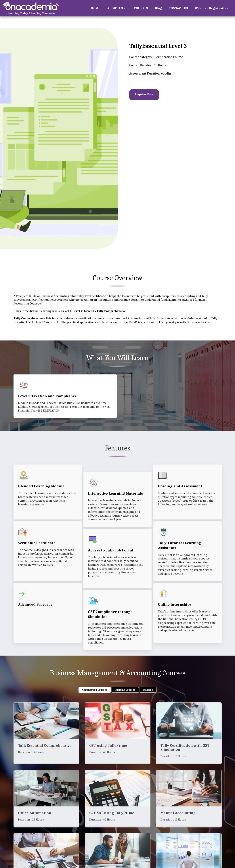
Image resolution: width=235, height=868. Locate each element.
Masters (148, 697)
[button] (117, 8)
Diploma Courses (125, 697)
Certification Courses (95, 697)
